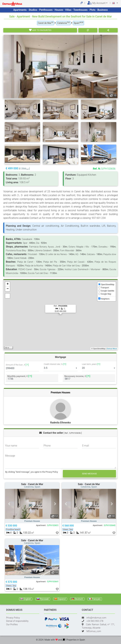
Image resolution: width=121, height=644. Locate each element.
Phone (47, 446)
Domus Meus (112, 349)
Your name (11, 446)
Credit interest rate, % (55, 364)
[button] (9, 504)
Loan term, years (91, 364)
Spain (78, 23)
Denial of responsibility (17, 621)
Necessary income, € (77, 376)
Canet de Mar (46, 23)
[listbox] (60, 368)
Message (10, 456)
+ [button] (8, 284)
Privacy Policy (13, 618)
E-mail (86, 446)
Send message (89, 474)
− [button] (8, 289)
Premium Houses (60, 392)
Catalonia (63, 23)
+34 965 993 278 (95, 621)
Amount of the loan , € (17, 365)
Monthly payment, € (20, 376)
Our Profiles (12, 625)
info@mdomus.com (96, 618)
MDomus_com (94, 631)
